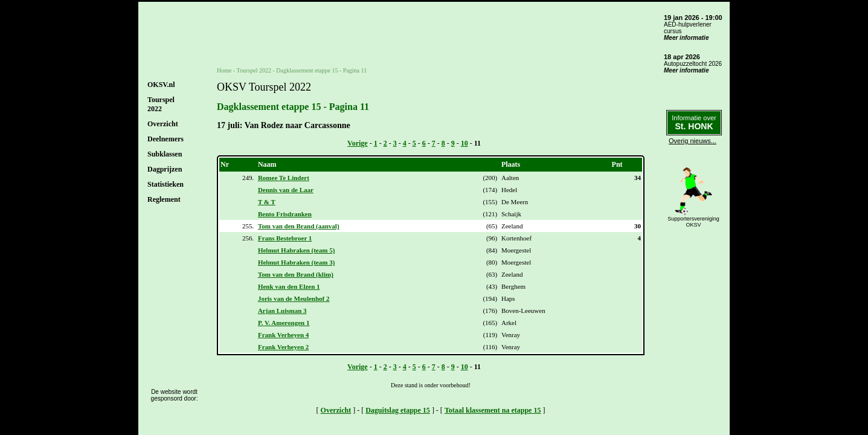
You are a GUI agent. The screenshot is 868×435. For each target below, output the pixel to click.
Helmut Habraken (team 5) (296, 250)
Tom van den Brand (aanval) (299, 226)
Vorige (358, 143)
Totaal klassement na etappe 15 (493, 410)
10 (465, 143)
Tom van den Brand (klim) (296, 274)
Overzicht (163, 124)
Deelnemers (166, 139)
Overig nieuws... (693, 141)
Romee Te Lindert (284, 178)
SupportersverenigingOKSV (693, 222)
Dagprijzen (165, 169)
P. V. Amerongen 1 (284, 323)
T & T (267, 202)
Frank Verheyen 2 (283, 347)
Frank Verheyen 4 (283, 335)
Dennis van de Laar (286, 190)
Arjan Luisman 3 (282, 311)
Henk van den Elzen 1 (289, 286)
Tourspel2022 (161, 104)
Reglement (164, 199)
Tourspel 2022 (254, 70)
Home (224, 70)
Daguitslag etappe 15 (398, 410)
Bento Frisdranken (285, 214)
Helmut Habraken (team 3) (296, 262)
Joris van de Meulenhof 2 (294, 298)
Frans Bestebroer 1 (285, 238)
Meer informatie (686, 38)
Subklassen (165, 154)
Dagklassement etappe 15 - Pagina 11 (321, 70)
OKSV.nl (161, 85)
